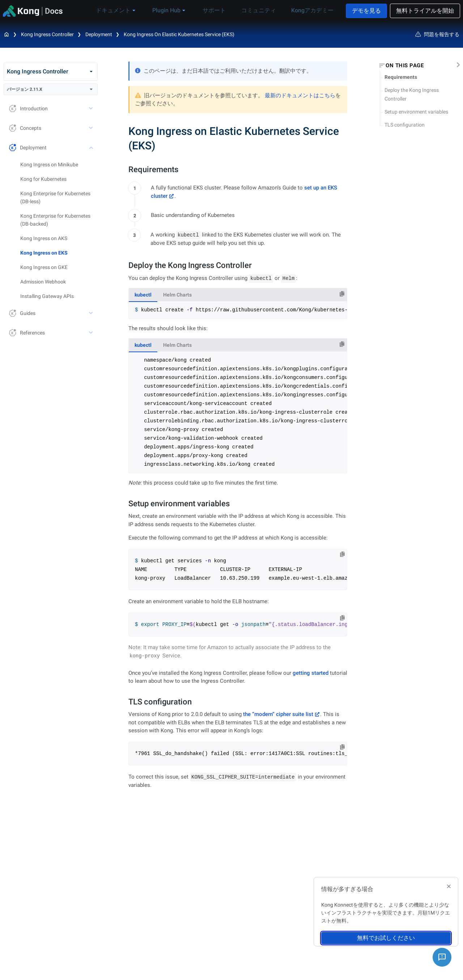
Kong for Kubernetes (43, 179)
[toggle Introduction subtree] (92, 108)
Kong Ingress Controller (47, 34)
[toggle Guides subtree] (92, 313)
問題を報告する (437, 34)
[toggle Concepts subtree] (92, 128)
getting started (311, 673)
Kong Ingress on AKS (44, 238)
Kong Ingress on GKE (44, 267)
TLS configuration (405, 125)
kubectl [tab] (143, 295)
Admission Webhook (43, 282)
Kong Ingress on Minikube (49, 165)
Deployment (28, 147)
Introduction (28, 108)
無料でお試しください (386, 938)
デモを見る (366, 11)
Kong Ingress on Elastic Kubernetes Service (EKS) (179, 34)
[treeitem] (59, 253)
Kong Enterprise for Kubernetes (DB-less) (55, 197)
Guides (22, 313)
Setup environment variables (416, 112)
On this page (405, 65)
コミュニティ (262, 10)
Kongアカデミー (311, 10)
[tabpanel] (238, 310)
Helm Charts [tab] (177, 295)
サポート (222, 10)
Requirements (401, 77)
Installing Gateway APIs (47, 296)
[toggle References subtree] (92, 333)
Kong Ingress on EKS (44, 253)
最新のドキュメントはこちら (300, 95)
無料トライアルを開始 (425, 11)
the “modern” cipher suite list (278, 714)
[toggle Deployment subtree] (92, 148)
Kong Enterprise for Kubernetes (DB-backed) (55, 220)
